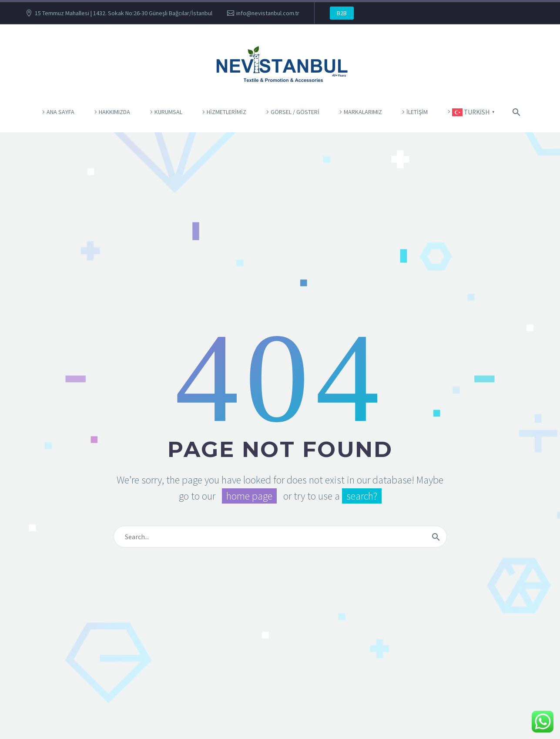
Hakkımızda (114, 112)
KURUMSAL (168, 112)
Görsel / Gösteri (295, 112)
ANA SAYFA (60, 112)
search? (362, 496)
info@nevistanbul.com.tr (268, 13)
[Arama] (515, 112)
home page (249, 496)
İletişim (417, 112)
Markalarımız (363, 112)
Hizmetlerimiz (226, 112)
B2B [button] (342, 13)
